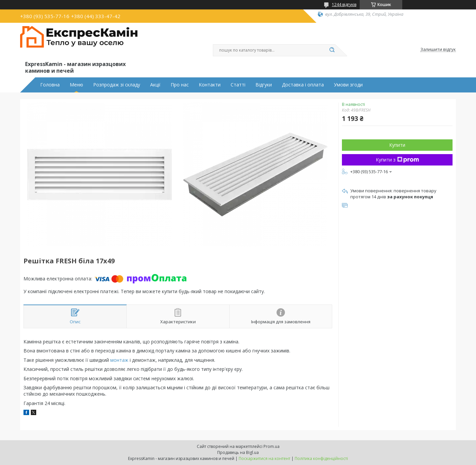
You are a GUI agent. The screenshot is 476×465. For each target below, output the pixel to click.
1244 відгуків (344, 5)
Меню (76, 85)
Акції (155, 85)
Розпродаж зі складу (117, 85)
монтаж (119, 360)
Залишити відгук (438, 50)
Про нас (180, 85)
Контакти (210, 85)
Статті (238, 85)
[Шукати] (332, 50)
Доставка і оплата (303, 85)
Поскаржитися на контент (264, 458)
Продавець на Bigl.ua (238, 452)
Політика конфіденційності (321, 458)
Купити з (397, 160)
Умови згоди (348, 85)
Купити (397, 145)
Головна (50, 85)
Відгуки (264, 85)
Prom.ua (272, 446)
